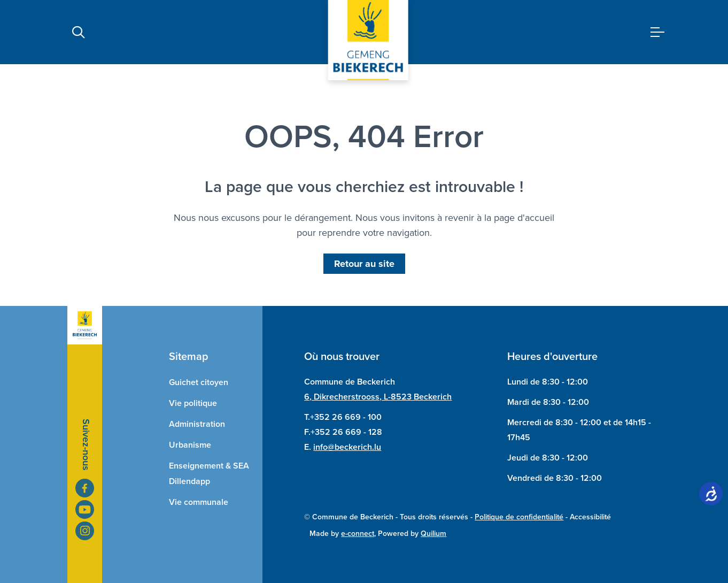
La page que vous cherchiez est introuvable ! (364, 187)
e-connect (358, 534)
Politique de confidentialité (519, 517)
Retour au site (364, 264)
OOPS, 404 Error (364, 136)
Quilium (433, 534)
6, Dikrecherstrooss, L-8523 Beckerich (378, 397)
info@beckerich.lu (347, 447)
